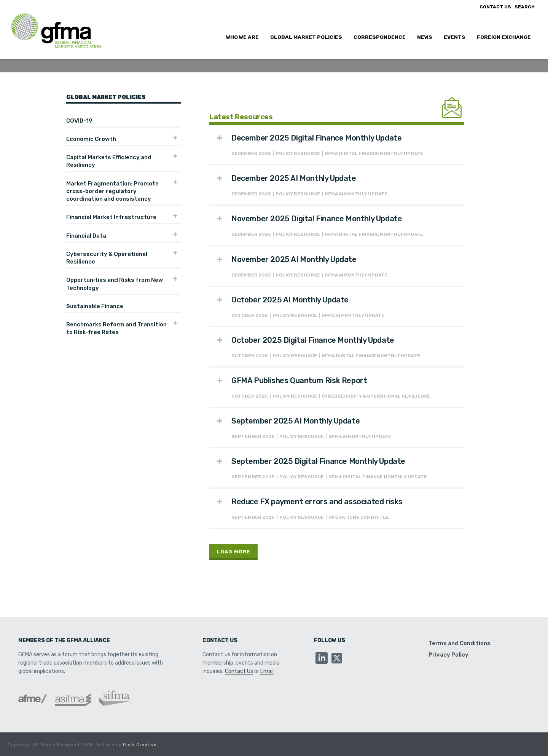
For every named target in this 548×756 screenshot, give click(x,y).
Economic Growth (91, 139)
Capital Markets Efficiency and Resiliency (109, 161)
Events (455, 37)
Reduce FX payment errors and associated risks (317, 502)
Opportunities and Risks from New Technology (115, 284)
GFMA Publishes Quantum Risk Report (299, 380)
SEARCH (525, 7)
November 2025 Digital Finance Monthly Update (317, 219)
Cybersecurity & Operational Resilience (107, 258)
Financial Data (86, 236)
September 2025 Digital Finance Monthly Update (318, 461)
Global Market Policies (306, 37)
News (425, 37)
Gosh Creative (140, 745)
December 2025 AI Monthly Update (294, 178)
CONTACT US (495, 7)
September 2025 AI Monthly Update (296, 421)
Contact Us (239, 671)
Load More (233, 552)
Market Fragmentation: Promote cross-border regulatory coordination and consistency (112, 191)
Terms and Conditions (460, 643)
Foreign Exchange (504, 37)
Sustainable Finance (95, 306)
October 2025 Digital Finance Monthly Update (313, 340)
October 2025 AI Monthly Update (290, 300)
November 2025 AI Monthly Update (294, 259)
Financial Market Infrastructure (111, 217)
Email (267, 671)
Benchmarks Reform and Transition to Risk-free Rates (116, 328)
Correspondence (380, 37)
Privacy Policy (448, 655)
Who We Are (242, 37)
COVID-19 (79, 121)
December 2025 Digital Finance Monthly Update (316, 138)
